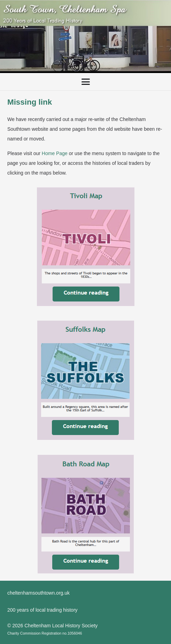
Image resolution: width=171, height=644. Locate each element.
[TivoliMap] (85, 247)
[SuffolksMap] (85, 380)
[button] (85, 82)
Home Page (55, 153)
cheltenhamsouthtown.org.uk (38, 593)
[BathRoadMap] (85, 514)
